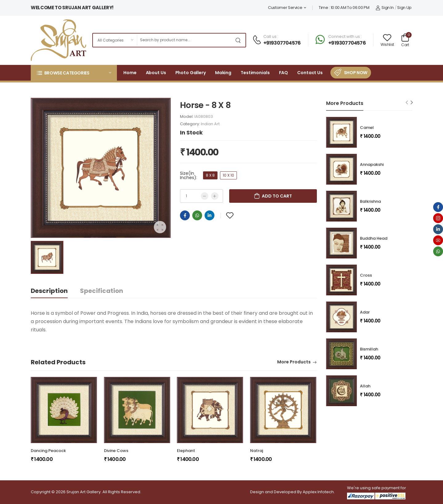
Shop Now (356, 73)
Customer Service (285, 8)
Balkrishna (370, 201)
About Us (156, 73)
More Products (294, 362)
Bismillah (369, 349)
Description (49, 291)
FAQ (284, 73)
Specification (102, 291)
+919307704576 (282, 43)
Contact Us (310, 73)
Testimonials (255, 73)
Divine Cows (116, 451)
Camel (367, 128)
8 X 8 (210, 175)
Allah (365, 386)
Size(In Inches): (189, 175)
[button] (74, 73)
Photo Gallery (191, 73)
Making (223, 73)
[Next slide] (412, 102)
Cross (366, 275)
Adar (365, 312)
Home (130, 73)
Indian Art (210, 124)
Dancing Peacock (48, 451)
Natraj (257, 451)
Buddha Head (374, 238)
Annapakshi (372, 164)
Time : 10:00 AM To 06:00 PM (344, 8)
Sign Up (404, 8)
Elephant (186, 451)
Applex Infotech (318, 492)
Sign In (385, 8)
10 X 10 (228, 175)
